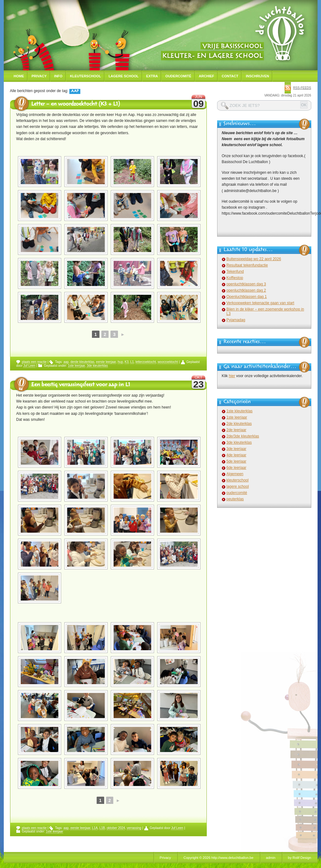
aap (66, 362)
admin (271, 858)
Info (58, 76)
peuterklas (235, 499)
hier (232, 376)
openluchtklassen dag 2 (246, 290)
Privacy (39, 76)
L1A (95, 828)
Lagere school (124, 76)
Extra (152, 76)
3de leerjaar (236, 449)
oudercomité (237, 493)
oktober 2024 (116, 828)
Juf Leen (29, 366)
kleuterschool (238, 480)
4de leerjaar (236, 455)
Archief (207, 76)
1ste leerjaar (76, 366)
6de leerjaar (236, 468)
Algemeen (235, 474)
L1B (102, 828)
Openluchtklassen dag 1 (247, 297)
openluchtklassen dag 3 (246, 284)
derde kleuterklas (82, 362)
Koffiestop (235, 278)
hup (120, 362)
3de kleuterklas (97, 366)
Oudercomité (178, 76)
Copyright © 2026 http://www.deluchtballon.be (219, 858)
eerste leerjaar (106, 362)
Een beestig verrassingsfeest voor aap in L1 (81, 385)
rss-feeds (302, 88)
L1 (132, 362)
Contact (230, 76)
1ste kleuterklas (240, 411)
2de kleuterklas (239, 424)
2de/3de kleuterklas (243, 436)
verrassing (134, 828)
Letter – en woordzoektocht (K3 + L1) (75, 105)
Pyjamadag (236, 320)
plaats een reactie (34, 362)
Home (19, 76)
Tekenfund (235, 272)
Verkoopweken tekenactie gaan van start (260, 303)
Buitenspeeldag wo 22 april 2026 (254, 259)
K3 (126, 362)
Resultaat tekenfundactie (247, 265)
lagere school (238, 486)
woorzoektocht (168, 362)
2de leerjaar (236, 430)
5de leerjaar (236, 461)
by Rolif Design (300, 858)
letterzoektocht (146, 362)
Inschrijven (257, 76)
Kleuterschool (86, 76)
